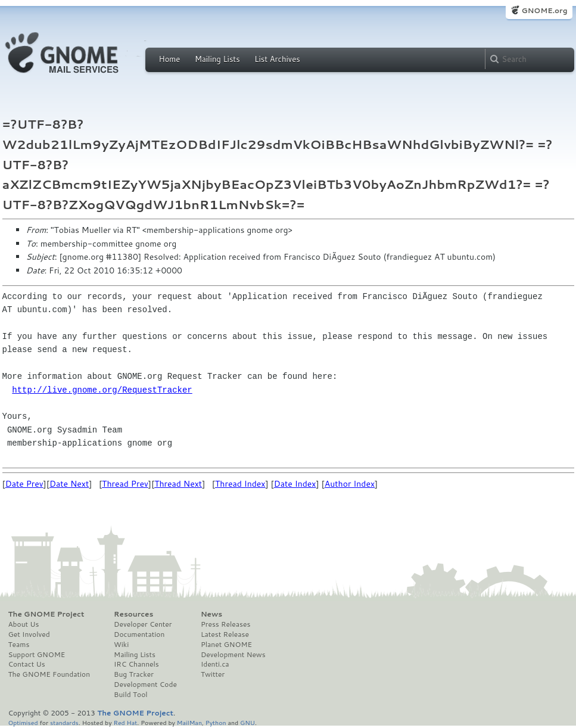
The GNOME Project (46, 614)
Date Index (295, 484)
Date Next (69, 484)
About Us (24, 624)
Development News (233, 655)
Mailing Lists (217, 59)
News (211, 614)
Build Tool (130, 695)
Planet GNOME (226, 645)
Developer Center (143, 624)
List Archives (277, 59)
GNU (247, 722)
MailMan (189, 722)
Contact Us (27, 664)
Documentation (139, 634)
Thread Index (240, 484)
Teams (19, 645)
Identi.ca (215, 664)
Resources (133, 614)
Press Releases (225, 624)
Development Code (145, 685)
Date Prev (24, 484)
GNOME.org (544, 10)
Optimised (23, 722)
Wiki (121, 645)
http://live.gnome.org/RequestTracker (102, 390)
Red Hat (125, 722)
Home (170, 59)
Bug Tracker (134, 674)
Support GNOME (37, 655)
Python (216, 722)
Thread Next (178, 484)
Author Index (350, 484)
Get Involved (29, 634)
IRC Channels (136, 664)
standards (64, 722)
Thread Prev (125, 484)
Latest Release (225, 634)
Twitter (213, 674)
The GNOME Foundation (49, 674)
